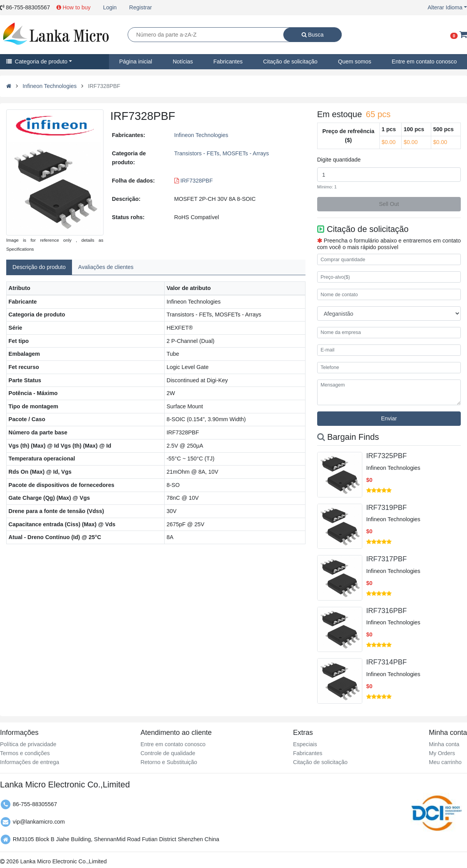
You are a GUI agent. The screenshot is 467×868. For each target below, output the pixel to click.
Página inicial (136, 61)
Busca (313, 35)
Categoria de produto (37, 61)
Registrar (140, 7)
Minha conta (444, 744)
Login (110, 7)
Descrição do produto (39, 267)
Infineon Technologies (50, 86)
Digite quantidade (339, 160)
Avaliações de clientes (106, 267)
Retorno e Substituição (169, 762)
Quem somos (355, 61)
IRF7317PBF (386, 559)
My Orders (442, 753)
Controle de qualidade (168, 753)
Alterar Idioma (445, 7)
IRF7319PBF (386, 508)
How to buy (74, 7)
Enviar (389, 418)
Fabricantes (228, 61)
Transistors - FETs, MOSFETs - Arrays (222, 153)
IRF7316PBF (386, 611)
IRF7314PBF (386, 662)
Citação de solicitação (290, 61)
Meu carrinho (445, 762)
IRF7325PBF (386, 456)
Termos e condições (25, 753)
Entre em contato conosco (173, 744)
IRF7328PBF (194, 181)
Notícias (183, 61)
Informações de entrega (30, 762)
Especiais (305, 744)
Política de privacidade (28, 744)
